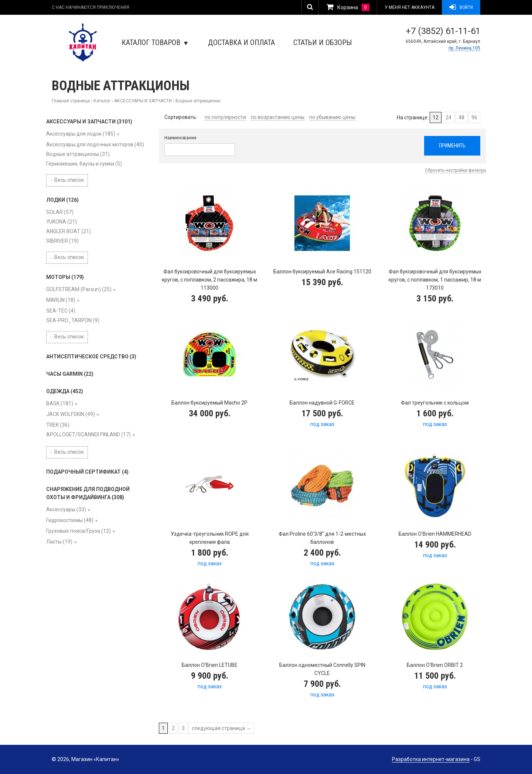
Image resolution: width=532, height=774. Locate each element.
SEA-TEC (61, 311)
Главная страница (71, 101)
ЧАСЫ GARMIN (70, 374)
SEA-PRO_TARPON (73, 320)
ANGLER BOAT (69, 231)
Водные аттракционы (78, 154)
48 (461, 117)
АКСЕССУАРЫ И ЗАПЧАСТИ (143, 101)
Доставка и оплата (241, 42)
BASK (60, 403)
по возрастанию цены (278, 117)
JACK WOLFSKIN (71, 414)
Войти (461, 7)
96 (474, 117)
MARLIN (61, 300)
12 (436, 117)
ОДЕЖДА (65, 391)
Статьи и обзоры (323, 42)
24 (449, 117)
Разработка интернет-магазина (431, 759)
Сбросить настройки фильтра (455, 170)
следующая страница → (221, 728)
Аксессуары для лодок (81, 134)
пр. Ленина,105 (464, 48)
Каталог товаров (155, 42)
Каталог (102, 101)
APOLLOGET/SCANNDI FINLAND (88, 434)
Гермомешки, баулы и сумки (84, 164)
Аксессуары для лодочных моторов (95, 144)
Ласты (59, 542)
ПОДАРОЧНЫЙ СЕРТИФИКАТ (87, 472)
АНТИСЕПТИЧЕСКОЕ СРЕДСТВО (91, 357)
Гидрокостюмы (70, 520)
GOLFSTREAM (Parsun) (79, 289)
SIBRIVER (62, 241)
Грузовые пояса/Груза (79, 531)
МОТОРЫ (65, 277)
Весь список (67, 180)
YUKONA (62, 222)
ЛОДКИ (62, 200)
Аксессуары (66, 509)
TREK (58, 425)
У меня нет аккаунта (410, 7)
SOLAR (60, 212)
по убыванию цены (332, 117)
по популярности (225, 117)
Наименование (180, 138)
